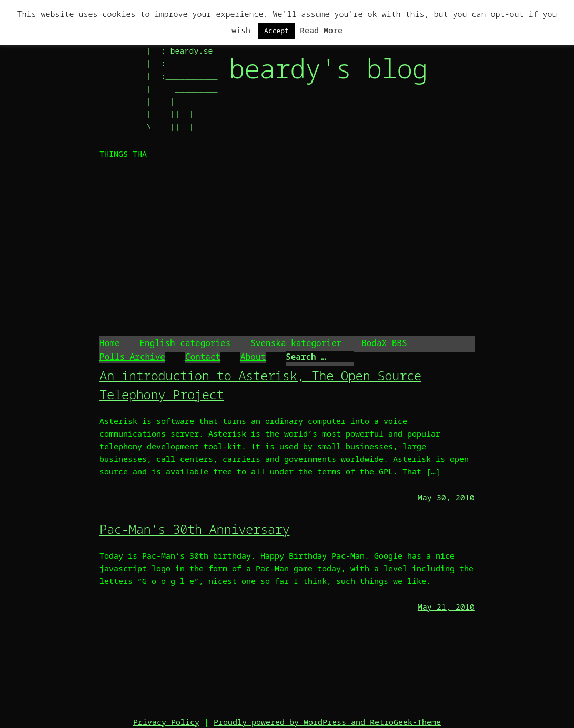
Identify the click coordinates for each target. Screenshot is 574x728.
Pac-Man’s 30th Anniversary (194, 529)
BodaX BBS (384, 343)
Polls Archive (132, 357)
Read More (321, 30)
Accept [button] (276, 31)
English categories (185, 343)
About (253, 357)
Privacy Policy (166, 722)
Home (109, 343)
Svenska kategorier (296, 343)
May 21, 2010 (446, 606)
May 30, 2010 (446, 497)
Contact (203, 357)
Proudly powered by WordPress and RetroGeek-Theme (327, 722)
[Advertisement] (287, 249)
